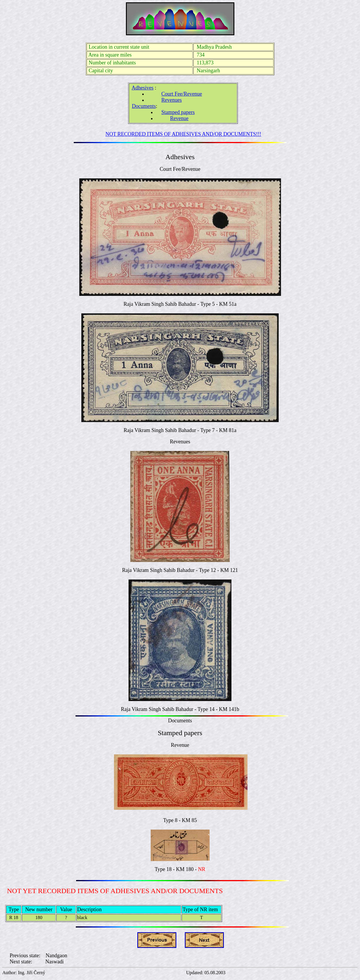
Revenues (172, 100)
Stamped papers (178, 112)
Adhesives (143, 88)
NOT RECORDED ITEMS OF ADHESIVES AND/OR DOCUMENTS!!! (183, 134)
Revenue (179, 118)
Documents (144, 106)
